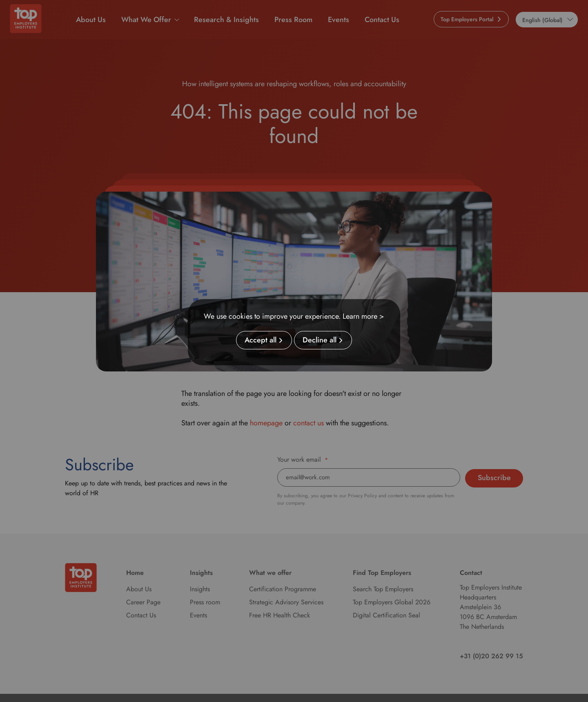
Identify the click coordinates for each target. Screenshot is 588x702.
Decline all (320, 340)
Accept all (261, 340)
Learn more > (363, 316)
